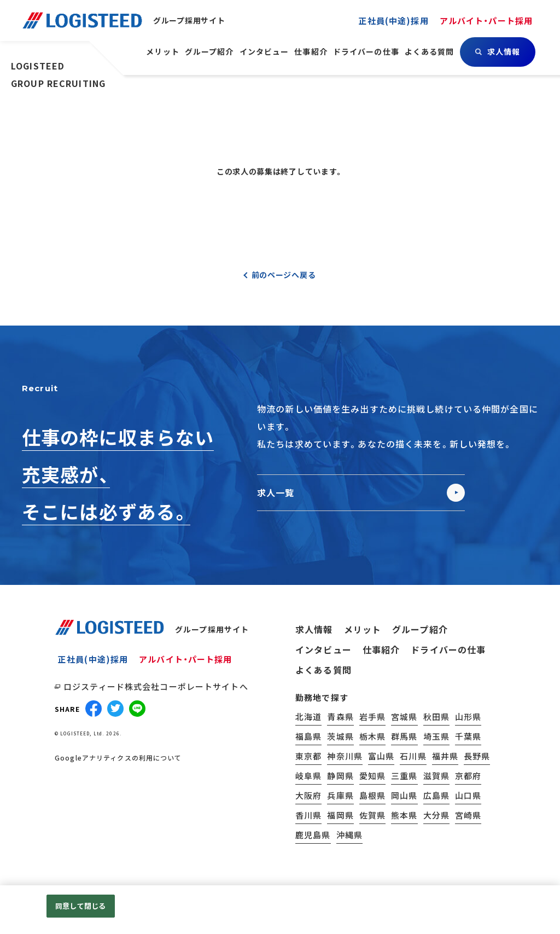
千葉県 (468, 736)
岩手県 (372, 717)
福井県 (445, 756)
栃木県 (372, 736)
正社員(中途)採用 (93, 659)
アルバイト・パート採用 (185, 659)
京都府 (468, 776)
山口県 (468, 795)
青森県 (340, 717)
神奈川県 (345, 756)
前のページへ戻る (284, 275)
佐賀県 (372, 815)
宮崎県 (468, 815)
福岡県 (340, 815)
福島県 (308, 736)
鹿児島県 (313, 835)
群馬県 (404, 736)
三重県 (404, 776)
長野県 (477, 756)
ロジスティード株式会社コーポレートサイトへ (156, 686)
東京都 (308, 756)
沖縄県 (349, 835)
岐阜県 (308, 776)
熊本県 (404, 815)
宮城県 (404, 717)
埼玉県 (436, 736)
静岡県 (340, 776)
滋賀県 (436, 776)
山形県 (468, 717)
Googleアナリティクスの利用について (118, 758)
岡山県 (404, 795)
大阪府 (308, 795)
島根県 (372, 795)
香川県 (308, 815)
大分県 (436, 815)
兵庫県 (340, 795)
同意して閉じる (80, 906)
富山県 (381, 756)
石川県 (413, 756)
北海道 (308, 717)
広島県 (436, 795)
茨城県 (340, 736)
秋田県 (436, 717)
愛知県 (372, 776)
